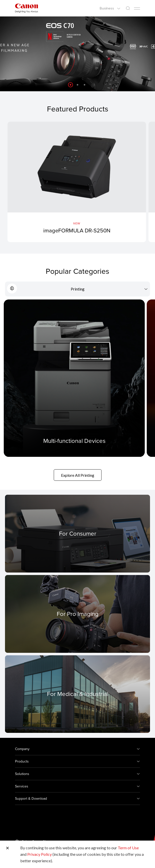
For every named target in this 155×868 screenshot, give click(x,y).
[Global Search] (128, 8)
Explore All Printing (78, 475)
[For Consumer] (77, 533)
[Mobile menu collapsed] (137, 8)
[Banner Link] (77, 54)
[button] (70, 85)
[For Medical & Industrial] (77, 694)
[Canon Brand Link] (26, 8)
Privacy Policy (39, 854)
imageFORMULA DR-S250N (77, 230)
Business (107, 8)
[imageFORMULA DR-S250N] (77, 182)
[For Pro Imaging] (77, 614)
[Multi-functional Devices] (74, 378)
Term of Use (128, 848)
